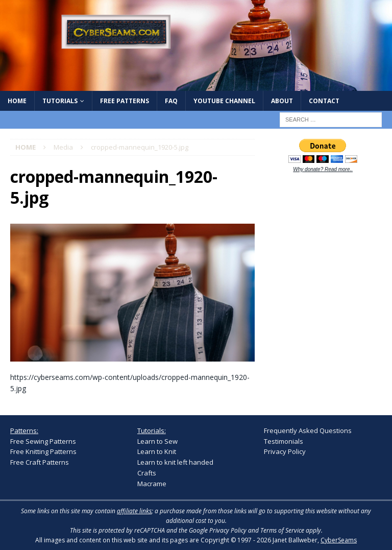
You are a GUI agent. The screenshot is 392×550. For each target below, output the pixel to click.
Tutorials (60, 101)
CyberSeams (339, 540)
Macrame (152, 484)
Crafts (147, 473)
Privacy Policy (285, 451)
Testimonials (284, 441)
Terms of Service (282, 530)
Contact (324, 101)
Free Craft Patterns (40, 462)
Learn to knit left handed (175, 462)
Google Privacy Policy (218, 530)
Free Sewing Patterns (43, 441)
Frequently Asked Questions (308, 431)
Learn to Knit (157, 451)
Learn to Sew (157, 441)
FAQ (171, 101)
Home (17, 101)
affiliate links (134, 511)
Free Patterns (125, 101)
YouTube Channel (224, 101)
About (282, 101)
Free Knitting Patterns (43, 451)
